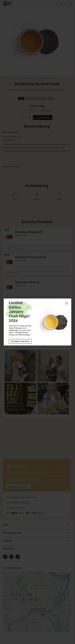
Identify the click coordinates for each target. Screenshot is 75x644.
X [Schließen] (67, 303)
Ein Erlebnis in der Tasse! (20, 341)
